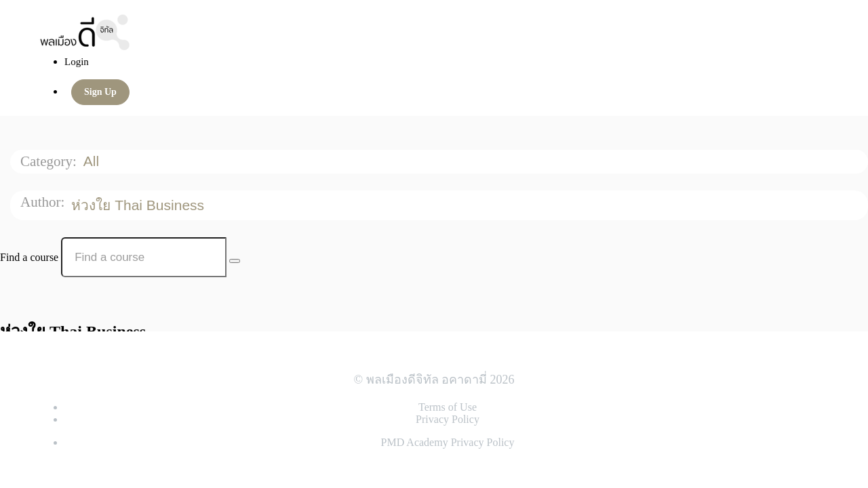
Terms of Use (448, 407)
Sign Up (100, 92)
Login (77, 62)
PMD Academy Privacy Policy (448, 442)
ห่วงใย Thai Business (140, 205)
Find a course (29, 257)
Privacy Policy (448, 419)
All (93, 161)
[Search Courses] (235, 261)
